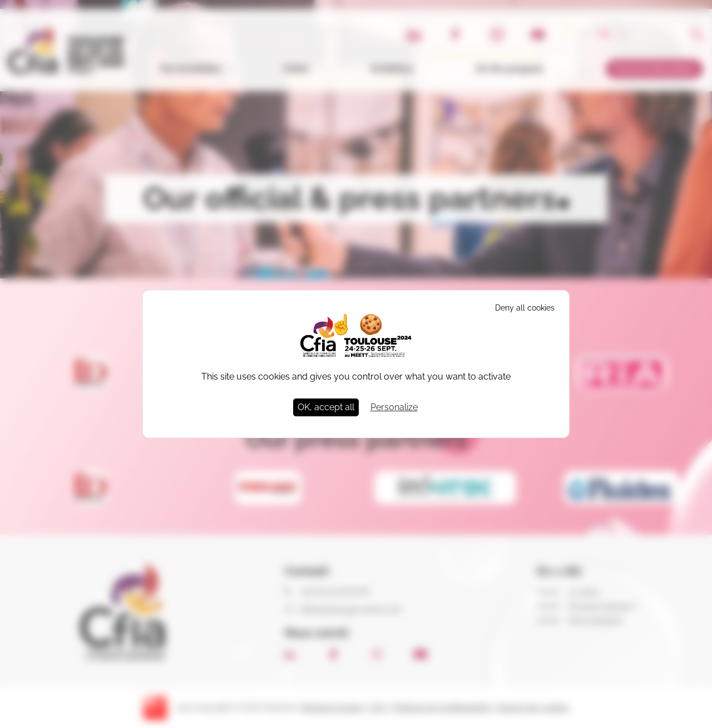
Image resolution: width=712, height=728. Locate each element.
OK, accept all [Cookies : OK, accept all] (326, 407)
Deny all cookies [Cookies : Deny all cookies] (525, 308)
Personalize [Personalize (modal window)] (394, 407)
